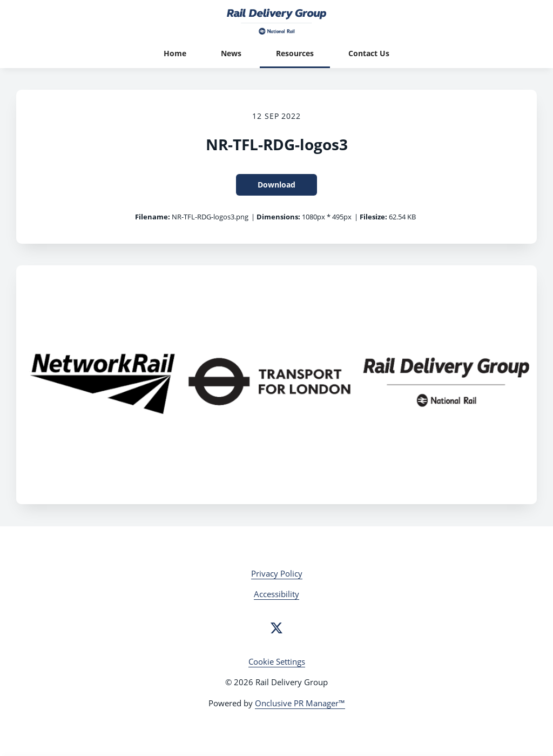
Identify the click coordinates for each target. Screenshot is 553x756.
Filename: (153, 217)
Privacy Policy (277, 573)
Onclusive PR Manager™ (300, 703)
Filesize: (373, 217)
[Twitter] (276, 628)
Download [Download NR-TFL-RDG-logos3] (276, 185)
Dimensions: (278, 217)
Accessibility (276, 594)
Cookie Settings (277, 661)
